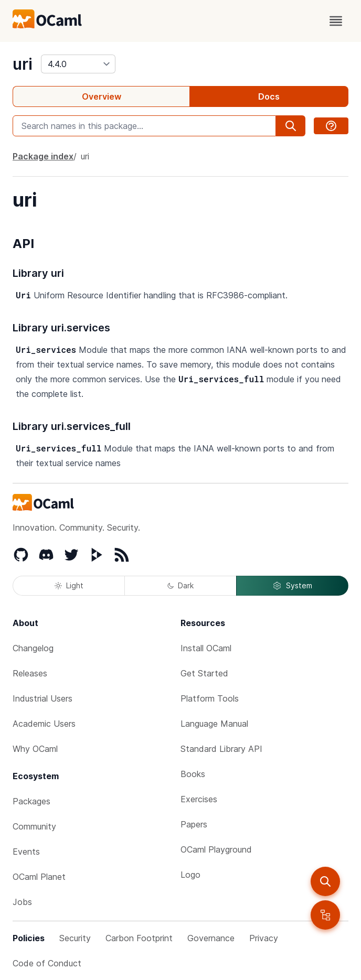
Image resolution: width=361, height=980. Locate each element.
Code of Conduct (47, 963)
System (292, 586)
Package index (43, 156)
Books (193, 774)
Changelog (33, 648)
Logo (190, 875)
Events (26, 852)
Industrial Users (43, 698)
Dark (181, 585)
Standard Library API (221, 749)
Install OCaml (206, 648)
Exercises (199, 799)
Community (34, 826)
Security (75, 938)
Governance (211, 938)
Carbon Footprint (139, 938)
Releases (30, 673)
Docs (269, 96)
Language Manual (214, 724)
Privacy (264, 938)
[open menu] (336, 21)
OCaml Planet (39, 877)
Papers (194, 824)
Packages (31, 801)
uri (23, 64)
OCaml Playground (216, 849)
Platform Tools (210, 698)
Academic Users (44, 724)
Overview (102, 96)
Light (69, 585)
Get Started (204, 673)
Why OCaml (35, 749)
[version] (78, 64)
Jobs (22, 902)
